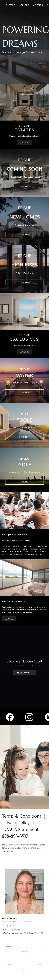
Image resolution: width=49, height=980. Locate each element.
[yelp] (40, 945)
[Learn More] (24, 673)
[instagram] (40, 964)
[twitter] (24, 951)
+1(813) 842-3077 (10, 926)
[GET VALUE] (9, 619)
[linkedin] (9, 964)
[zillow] (24, 969)
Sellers (24, 5)
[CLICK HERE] (25, 143)
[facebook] (9, 945)
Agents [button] (38, 5)
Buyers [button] (11, 5)
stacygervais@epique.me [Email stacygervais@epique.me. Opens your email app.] (13, 929)
